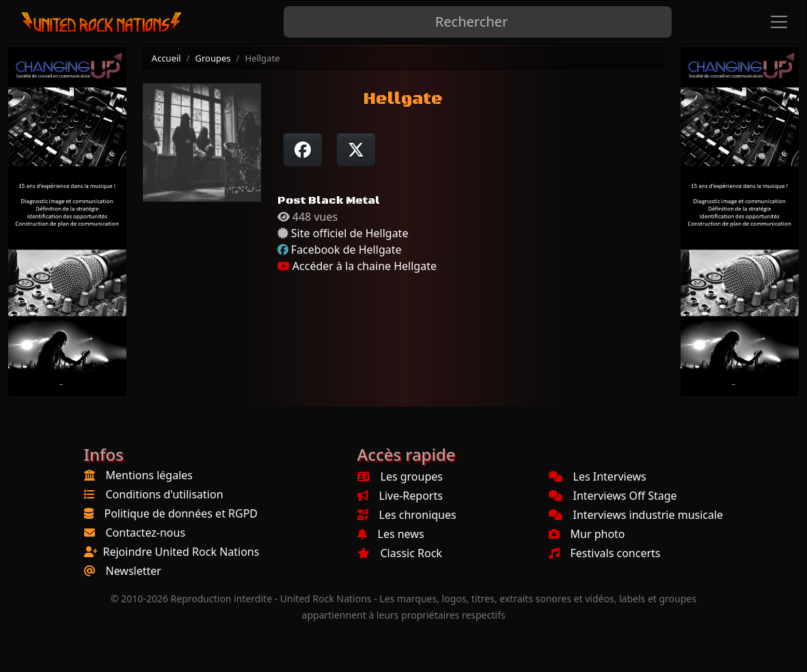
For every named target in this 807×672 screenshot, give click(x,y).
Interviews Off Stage (613, 496)
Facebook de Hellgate (346, 250)
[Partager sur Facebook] (303, 150)
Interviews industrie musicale (636, 515)
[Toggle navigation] (779, 22)
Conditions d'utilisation (165, 494)
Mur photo (587, 534)
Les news (391, 534)
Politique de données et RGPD (181, 513)
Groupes (213, 58)
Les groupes (400, 476)
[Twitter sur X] (356, 150)
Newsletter (134, 571)
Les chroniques (407, 515)
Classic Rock (400, 553)
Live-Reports (400, 496)
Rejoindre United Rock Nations (181, 552)
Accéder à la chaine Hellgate (357, 266)
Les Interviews (598, 476)
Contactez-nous (146, 533)
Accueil (166, 58)
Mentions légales (150, 475)
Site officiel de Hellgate (350, 233)
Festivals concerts (605, 553)
